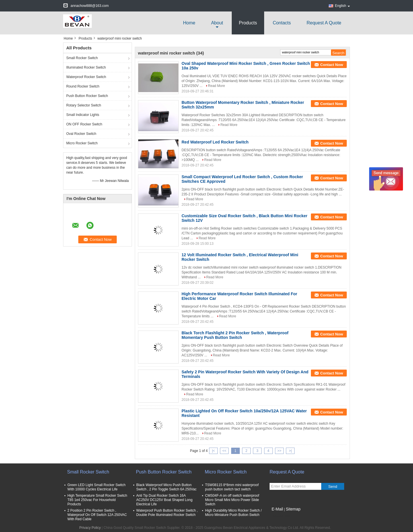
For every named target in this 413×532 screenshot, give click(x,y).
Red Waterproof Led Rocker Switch (215, 142)
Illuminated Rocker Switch (86, 67)
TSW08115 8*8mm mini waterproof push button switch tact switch (232, 487)
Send (333, 487)
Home (189, 23)
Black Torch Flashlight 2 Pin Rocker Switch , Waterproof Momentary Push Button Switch (235, 335)
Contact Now (332, 65)
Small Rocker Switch (82, 58)
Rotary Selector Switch (84, 105)
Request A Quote (324, 23)
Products (248, 23)
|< (213, 451)
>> (279, 451)
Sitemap (293, 509)
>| (290, 451)
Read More (216, 86)
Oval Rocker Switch (81, 134)
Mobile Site (280, 516)
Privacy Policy (90, 528)
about (217, 23)
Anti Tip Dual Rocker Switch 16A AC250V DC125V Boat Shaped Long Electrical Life (164, 500)
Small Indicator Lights (83, 115)
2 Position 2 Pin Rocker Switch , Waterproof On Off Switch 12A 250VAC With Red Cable (97, 515)
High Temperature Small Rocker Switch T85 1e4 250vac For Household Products (97, 500)
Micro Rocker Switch (82, 143)
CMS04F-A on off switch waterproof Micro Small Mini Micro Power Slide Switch (232, 500)
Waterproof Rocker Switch (86, 77)
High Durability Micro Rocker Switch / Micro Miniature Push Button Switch (233, 513)
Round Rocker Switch (83, 86)
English (342, 6)
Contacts (282, 23)
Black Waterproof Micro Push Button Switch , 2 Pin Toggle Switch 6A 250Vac (166, 487)
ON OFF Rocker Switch (84, 124)
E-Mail (277, 509)
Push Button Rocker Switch (87, 96)
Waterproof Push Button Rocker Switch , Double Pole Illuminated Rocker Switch (167, 513)
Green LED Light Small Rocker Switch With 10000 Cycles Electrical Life (97, 487)
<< (224, 451)
